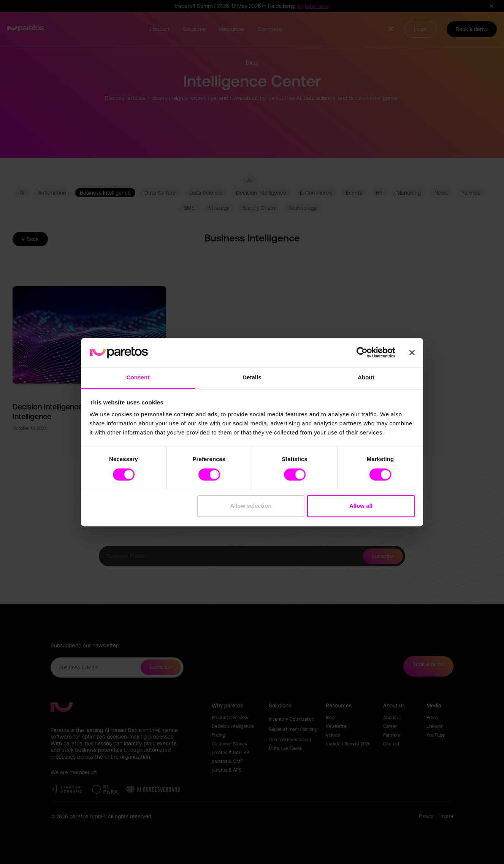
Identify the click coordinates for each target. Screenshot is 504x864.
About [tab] (366, 378)
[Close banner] (412, 352)
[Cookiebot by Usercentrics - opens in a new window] (362, 352)
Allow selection (251, 506)
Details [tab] (252, 378)
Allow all (361, 506)
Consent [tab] (138, 378)
